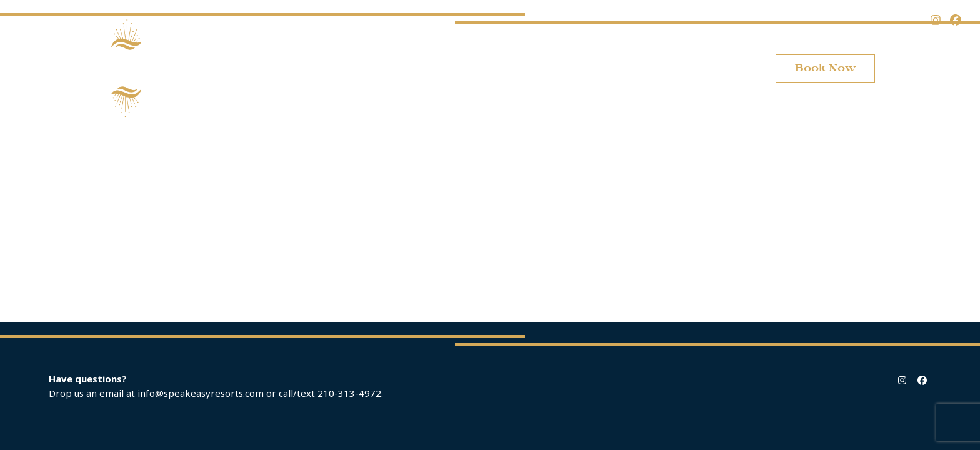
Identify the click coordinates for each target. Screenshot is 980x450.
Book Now (825, 68)
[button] (920, 68)
